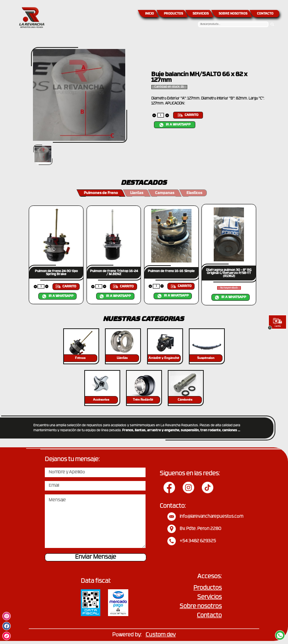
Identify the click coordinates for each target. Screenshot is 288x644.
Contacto (209, 616)
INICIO (150, 14)
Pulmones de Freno (101, 193)
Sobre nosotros (201, 607)
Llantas (137, 193)
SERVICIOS (201, 14)
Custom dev (161, 635)
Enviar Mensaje (96, 557)
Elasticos (194, 193)
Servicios (209, 598)
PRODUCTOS (173, 14)
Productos (208, 588)
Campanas (165, 193)
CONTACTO (265, 14)
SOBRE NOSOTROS (233, 14)
